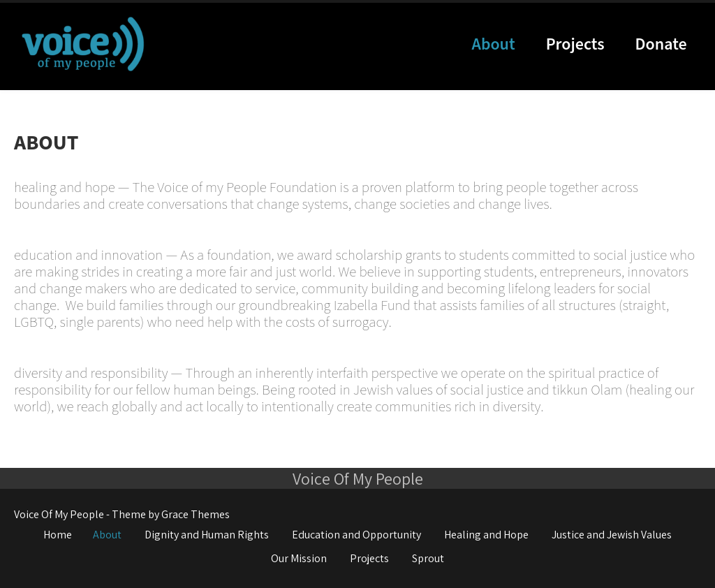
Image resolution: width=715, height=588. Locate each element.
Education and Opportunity (356, 535)
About (494, 44)
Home (58, 535)
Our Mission (299, 558)
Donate (661, 44)
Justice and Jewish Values (612, 535)
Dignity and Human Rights (207, 535)
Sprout (428, 558)
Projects (575, 44)
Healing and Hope (486, 535)
